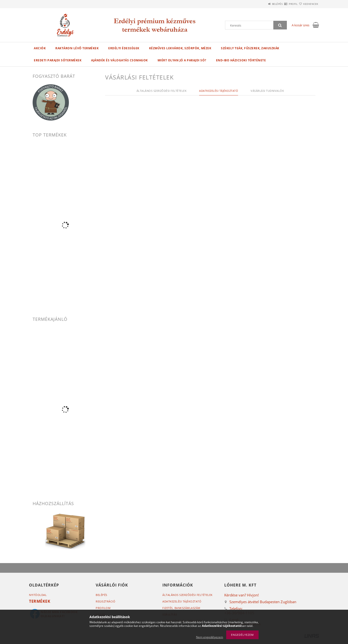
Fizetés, (181, 608)
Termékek (40, 601)
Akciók (40, 48)
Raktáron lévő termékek (77, 48)
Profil (285, 4)
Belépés (263, 4)
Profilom (103, 608)
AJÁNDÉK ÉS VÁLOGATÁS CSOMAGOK (120, 60)
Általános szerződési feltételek (188, 595)
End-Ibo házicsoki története (241, 60)
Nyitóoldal (38, 595)
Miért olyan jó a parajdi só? (182, 60)
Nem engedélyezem (210, 637)
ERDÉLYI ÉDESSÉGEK (124, 48)
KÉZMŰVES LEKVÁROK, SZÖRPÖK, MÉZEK (180, 48)
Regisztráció (105, 601)
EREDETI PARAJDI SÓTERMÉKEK (58, 60)
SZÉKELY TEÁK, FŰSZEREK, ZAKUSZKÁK (250, 48)
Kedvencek (308, 4)
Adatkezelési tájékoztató (182, 601)
